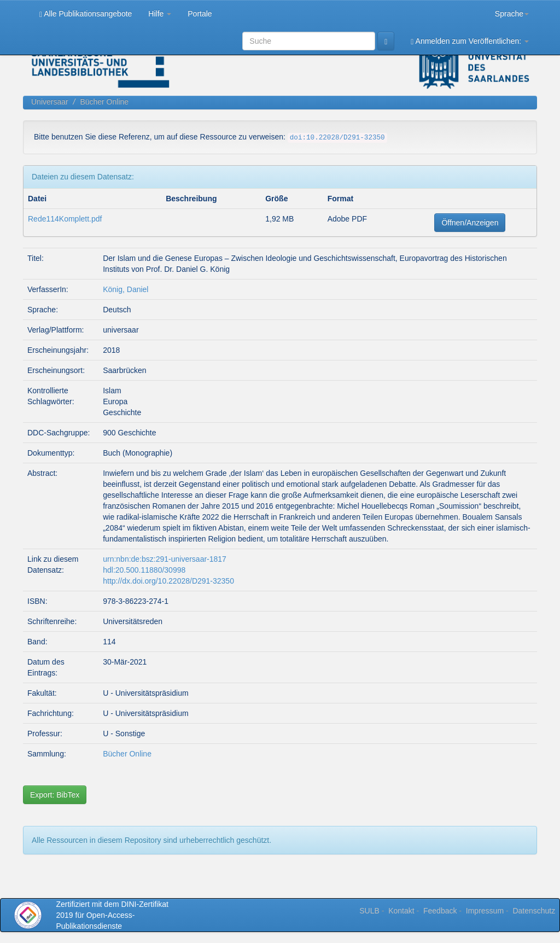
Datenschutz (534, 911)
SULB (369, 911)
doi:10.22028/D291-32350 (337, 138)
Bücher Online (104, 102)
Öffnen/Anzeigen (470, 223)
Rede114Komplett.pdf (65, 219)
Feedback (440, 911)
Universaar (50, 102)
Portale (200, 14)
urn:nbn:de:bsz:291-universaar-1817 (165, 559)
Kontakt (401, 911)
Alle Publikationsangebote (86, 14)
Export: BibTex (55, 795)
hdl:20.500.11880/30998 (144, 570)
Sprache (512, 14)
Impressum (485, 911)
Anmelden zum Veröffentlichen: (470, 41)
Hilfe (160, 14)
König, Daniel (126, 289)
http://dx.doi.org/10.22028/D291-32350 (168, 581)
